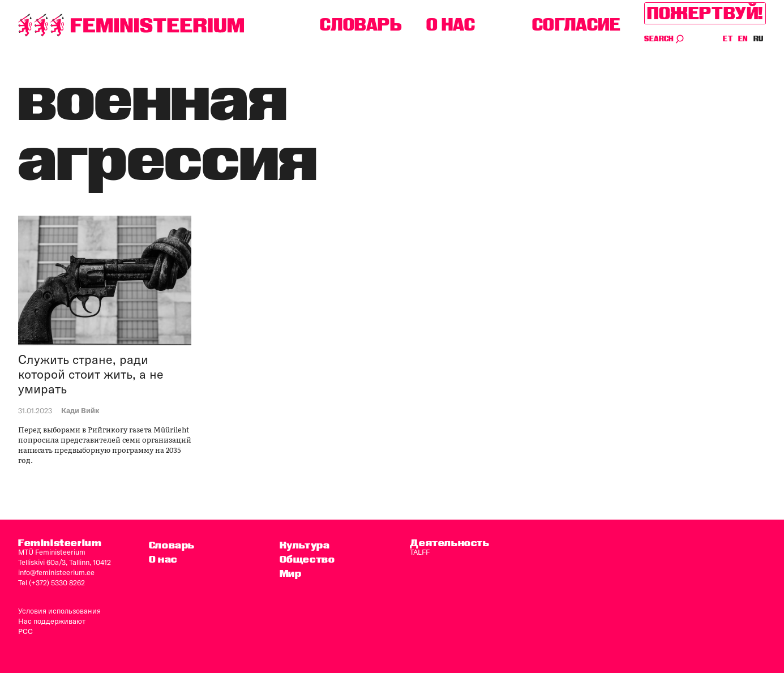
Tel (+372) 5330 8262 (52, 582)
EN (744, 39)
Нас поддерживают (52, 621)
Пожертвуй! (705, 13)
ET (728, 39)
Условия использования (59, 611)
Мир (291, 573)
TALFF (420, 552)
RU (759, 39)
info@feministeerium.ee (56, 572)
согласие (577, 25)
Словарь (361, 25)
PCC (25, 631)
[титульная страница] (131, 25)
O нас (451, 25)
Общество (307, 559)
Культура (305, 545)
